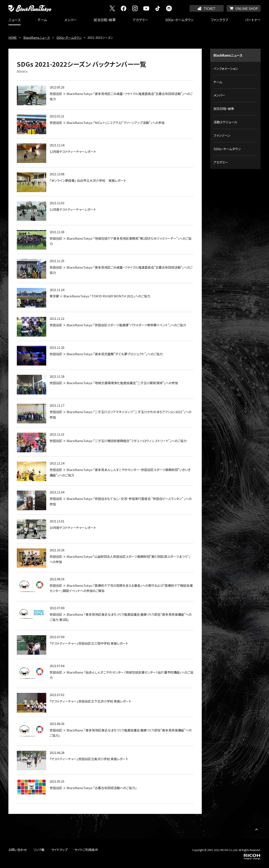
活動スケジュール (225, 122)
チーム (42, 20)
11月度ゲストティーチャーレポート (73, 209)
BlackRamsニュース (37, 38)
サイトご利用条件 (86, 850)
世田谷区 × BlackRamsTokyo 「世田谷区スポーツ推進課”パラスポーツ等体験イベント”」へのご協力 (118, 325)
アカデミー (140, 20)
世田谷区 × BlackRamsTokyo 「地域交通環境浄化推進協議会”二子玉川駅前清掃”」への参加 (114, 383)
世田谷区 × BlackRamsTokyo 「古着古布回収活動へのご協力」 (93, 788)
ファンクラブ (219, 20)
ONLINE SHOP (247, 8)
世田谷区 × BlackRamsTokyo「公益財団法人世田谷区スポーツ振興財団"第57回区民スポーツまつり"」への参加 (120, 559)
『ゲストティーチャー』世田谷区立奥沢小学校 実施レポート (89, 759)
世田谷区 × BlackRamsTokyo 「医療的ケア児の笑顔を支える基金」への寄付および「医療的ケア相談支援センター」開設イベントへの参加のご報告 (121, 588)
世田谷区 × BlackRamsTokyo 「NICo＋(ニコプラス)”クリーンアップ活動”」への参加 (107, 123)
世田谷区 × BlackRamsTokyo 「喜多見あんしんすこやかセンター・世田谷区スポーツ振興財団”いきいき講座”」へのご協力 (120, 472)
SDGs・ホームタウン (179, 20)
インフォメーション (226, 68)
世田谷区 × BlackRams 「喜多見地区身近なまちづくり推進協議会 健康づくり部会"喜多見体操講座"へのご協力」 (121, 733)
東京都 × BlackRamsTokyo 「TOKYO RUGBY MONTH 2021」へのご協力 (100, 296)
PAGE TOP (256, 829)
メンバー (71, 20)
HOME (13, 38)
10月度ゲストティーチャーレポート (73, 528)
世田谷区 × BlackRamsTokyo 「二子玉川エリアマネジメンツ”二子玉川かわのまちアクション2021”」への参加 (121, 414)
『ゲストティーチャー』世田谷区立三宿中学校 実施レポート (89, 643)
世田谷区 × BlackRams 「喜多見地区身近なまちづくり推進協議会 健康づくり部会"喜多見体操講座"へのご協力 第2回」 (121, 617)
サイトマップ (59, 850)
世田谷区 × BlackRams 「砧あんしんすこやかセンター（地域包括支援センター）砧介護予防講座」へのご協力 (121, 675)
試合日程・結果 (105, 20)
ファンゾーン (222, 135)
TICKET (210, 8)
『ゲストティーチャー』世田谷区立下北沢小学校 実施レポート (90, 701)
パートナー (253, 20)
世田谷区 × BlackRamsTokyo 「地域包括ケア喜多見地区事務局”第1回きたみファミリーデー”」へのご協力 (121, 241)
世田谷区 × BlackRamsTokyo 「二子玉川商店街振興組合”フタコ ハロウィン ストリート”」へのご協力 (118, 441)
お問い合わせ (18, 850)
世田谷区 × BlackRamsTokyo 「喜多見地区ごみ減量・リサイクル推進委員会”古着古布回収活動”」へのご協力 (121, 96)
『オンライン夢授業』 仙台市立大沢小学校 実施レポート (88, 180)
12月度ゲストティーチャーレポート (73, 152)
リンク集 (39, 850)
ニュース (15, 20)
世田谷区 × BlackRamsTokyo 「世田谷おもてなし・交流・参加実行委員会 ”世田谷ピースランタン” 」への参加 (121, 501)
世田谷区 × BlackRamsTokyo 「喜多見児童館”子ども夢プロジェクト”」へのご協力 (106, 354)
